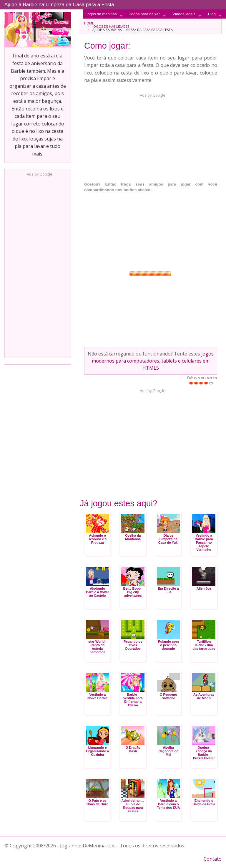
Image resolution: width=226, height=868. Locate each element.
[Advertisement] (38, 265)
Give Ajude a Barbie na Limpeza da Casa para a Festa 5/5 (211, 383)
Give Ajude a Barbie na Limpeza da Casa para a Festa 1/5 (191, 383)
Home (89, 23)
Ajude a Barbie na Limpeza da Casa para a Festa (59, 5)
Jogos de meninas (101, 14)
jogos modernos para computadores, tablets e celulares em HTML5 (153, 361)
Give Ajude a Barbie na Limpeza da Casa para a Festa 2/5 (196, 383)
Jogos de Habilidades (111, 26)
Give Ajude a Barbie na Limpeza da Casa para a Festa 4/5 (206, 383)
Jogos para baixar (145, 14)
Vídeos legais (184, 14)
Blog (212, 14)
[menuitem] (151, 23)
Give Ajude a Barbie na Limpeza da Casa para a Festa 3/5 (201, 383)
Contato (213, 859)
